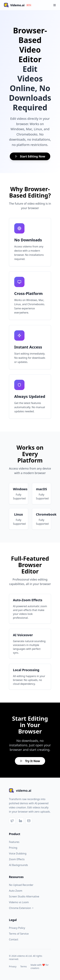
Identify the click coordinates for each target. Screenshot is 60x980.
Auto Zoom (16, 891)
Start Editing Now (30, 156)
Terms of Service (19, 934)
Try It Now (30, 761)
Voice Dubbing (18, 853)
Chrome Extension (21, 908)
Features (14, 842)
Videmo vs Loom (19, 902)
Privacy (13, 966)
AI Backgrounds (18, 865)
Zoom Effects (17, 859)
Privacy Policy (17, 928)
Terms (24, 966)
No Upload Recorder (21, 885)
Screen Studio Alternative (24, 896)
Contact (14, 939)
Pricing (13, 848)
